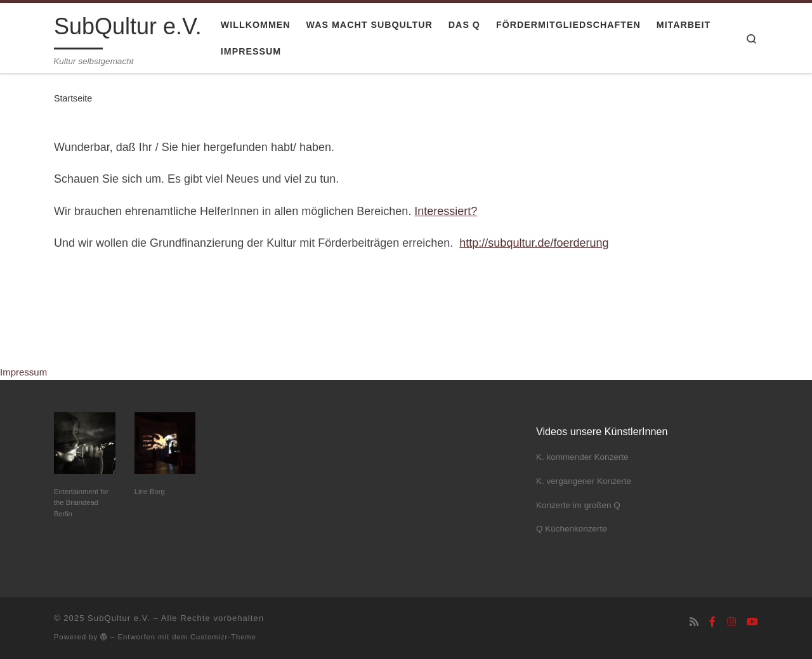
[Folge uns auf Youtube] (752, 622)
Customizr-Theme (223, 637)
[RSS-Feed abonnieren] (694, 622)
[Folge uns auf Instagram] (731, 622)
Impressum (23, 372)
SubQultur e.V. (119, 618)
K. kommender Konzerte (582, 457)
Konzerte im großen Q (578, 505)
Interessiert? (446, 211)
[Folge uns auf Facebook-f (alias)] (712, 622)
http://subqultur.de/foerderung (534, 243)
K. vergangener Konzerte (584, 481)
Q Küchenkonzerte (572, 529)
